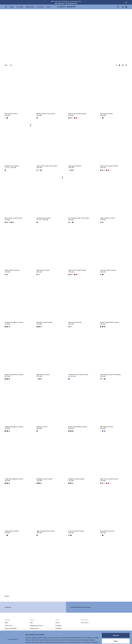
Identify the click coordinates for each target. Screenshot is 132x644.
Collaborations (30, 7)
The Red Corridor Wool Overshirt (78, 375)
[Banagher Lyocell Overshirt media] (50, 300)
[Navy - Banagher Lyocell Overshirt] (39, 327)
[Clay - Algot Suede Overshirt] (39, 275)
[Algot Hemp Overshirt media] (18, 91)
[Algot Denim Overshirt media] (82, 144)
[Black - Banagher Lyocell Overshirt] (37, 327)
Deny (116, 631)
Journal (48, 7)
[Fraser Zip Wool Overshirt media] (114, 248)
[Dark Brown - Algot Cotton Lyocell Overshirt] (69, 118)
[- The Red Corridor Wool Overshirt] (69, 379)
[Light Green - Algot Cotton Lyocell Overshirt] (73, 118)
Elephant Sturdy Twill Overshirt (46, 114)
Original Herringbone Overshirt (14, 322)
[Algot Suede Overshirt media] (50, 248)
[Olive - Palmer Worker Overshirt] (101, 222)
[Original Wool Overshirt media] (18, 509)
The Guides (20, 7)
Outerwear (8, 607)
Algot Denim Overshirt (75, 166)
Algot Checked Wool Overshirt (46, 531)
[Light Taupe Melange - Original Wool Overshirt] (5, 535)
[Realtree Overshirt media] (50, 404)
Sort (11, 65)
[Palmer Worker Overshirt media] (114, 196)
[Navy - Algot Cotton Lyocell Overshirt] (75, 118)
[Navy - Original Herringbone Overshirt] (7, 327)
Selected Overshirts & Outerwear (81, 607)
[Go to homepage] (66, 7)
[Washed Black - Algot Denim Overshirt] (71, 170)
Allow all (116, 626)
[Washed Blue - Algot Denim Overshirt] (73, 170)
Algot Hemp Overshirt (11, 114)
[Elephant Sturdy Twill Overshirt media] (50, 91)
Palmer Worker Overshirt (108, 218)
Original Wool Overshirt (12, 531)
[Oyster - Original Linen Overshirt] (7, 170)
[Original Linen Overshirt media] (18, 144)
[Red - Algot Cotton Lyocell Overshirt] (77, 118)
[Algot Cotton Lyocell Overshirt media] (82, 91)
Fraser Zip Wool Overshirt (108, 270)
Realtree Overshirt (42, 427)
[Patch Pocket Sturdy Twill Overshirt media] (50, 144)
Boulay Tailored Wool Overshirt (110, 322)
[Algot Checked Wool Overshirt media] (50, 509)
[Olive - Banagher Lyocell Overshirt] (41, 327)
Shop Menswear (60, 3)
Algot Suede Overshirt (43, 270)
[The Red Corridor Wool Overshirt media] (82, 352)
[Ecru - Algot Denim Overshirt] (69, 170)
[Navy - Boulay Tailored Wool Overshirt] (103, 327)
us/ (118, 7)
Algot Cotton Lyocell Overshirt (77, 114)
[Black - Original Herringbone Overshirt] (5, 327)
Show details (30, 640)
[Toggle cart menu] (126, 7)
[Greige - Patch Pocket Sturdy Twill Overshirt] (39, 170)
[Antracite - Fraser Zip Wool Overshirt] (101, 275)
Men (6, 7)
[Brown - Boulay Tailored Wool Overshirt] (105, 327)
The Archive (40, 7)
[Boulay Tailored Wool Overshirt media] (114, 300)
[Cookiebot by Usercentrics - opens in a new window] (13, 640)
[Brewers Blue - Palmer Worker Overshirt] (103, 222)
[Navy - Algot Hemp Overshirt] (7, 118)
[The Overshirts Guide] (66, 566)
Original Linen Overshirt (12, 166)
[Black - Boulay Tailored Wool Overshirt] (101, 327)
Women (12, 7)
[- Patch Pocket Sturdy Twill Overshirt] (41, 170)
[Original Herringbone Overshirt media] (18, 300)
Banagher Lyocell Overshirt (45, 322)
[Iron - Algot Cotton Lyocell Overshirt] (71, 118)
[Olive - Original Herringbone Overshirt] (9, 327)
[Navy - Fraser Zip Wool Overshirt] (103, 275)
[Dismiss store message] (126, 2)
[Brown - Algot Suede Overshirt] (37, 275)
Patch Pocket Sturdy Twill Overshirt (47, 166)
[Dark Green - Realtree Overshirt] (37, 431)
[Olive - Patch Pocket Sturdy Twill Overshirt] (37, 170)
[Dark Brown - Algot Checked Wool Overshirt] (37, 535)
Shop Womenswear (72, 3)
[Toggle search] (123, 7)
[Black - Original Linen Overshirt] (5, 170)
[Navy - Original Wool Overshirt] (7, 535)
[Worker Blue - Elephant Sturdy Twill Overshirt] (37, 118)
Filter (6, 65)
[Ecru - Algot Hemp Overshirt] (5, 118)
